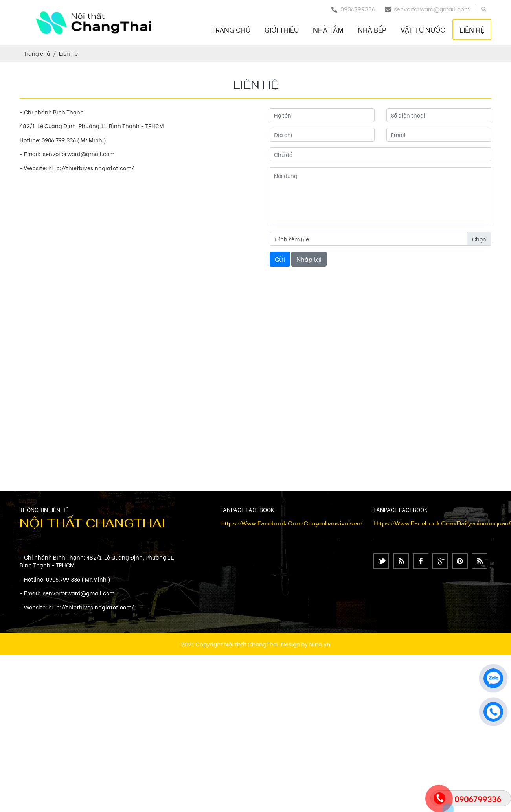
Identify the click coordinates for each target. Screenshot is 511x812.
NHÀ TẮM (328, 29)
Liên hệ (472, 29)
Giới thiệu (282, 29)
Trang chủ (231, 29)
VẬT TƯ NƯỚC (423, 29)
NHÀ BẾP (372, 29)
